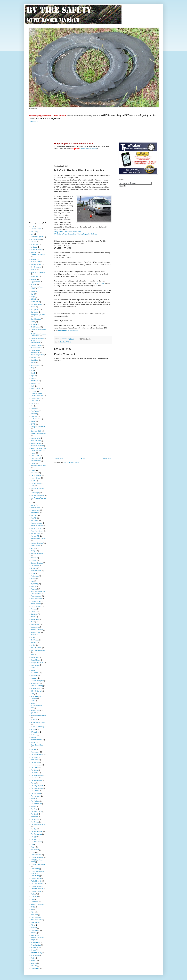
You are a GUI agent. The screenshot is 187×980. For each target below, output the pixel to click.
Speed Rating (35, 710)
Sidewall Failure (36, 688)
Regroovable (35, 624)
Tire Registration (36, 812)
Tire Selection (35, 819)
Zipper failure (35, 968)
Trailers (33, 894)
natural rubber (35, 546)
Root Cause (35, 640)
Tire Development (37, 775)
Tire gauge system (37, 786)
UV (32, 910)
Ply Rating (34, 584)
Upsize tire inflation (37, 904)
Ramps (33, 617)
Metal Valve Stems (37, 531)
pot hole (33, 586)
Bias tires (63, 342)
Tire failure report (36, 780)
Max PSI (34, 518)
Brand (33, 294)
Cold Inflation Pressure (38, 330)
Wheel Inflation (36, 945)
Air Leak (34, 242)
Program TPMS (36, 601)
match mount (35, 510)
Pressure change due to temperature (38, 592)
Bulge (33, 297)
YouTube (34, 966)
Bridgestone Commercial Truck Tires (68, 232)
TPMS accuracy (36, 855)
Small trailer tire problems (36, 697)
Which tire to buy (36, 953)
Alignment (34, 252)
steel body (34, 742)
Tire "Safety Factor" (37, 755)
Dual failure (35, 381)
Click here (34, 121)
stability (33, 737)
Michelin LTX (35, 536)
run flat (33, 645)
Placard (33, 579)
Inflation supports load (38, 466)
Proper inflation (36, 604)
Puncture (34, 609)
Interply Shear (35, 478)
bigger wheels (35, 282)
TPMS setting (35, 869)
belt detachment (36, 264)
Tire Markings (35, 801)
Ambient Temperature (38, 255)
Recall (33, 622)
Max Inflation (35, 513)
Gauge (33, 421)
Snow (33, 701)
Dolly (32, 368)
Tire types (34, 839)
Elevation (34, 391)
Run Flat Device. (36, 648)
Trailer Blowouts (36, 881)
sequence (34, 678)
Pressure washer (36, 599)
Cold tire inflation (36, 345)
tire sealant (34, 817)
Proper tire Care (36, 606)
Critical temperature (37, 355)
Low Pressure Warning (38, 498)
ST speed (34, 720)
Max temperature (36, 523)
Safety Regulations (37, 663)
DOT (32, 371)
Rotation (34, 643)
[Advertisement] (75, 132)
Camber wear (35, 302)
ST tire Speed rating (38, 727)
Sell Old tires (35, 673)
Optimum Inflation (37, 563)
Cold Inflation (35, 327)
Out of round (35, 566)
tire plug (33, 806)
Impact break (35, 456)
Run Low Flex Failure (38, 650)
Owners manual (36, 571)
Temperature (35, 752)
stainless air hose (37, 740)
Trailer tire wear (36, 891)
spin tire (33, 713)
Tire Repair (34, 814)
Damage (34, 358)
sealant (33, 670)
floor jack (34, 414)
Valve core (34, 915)
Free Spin (34, 416)
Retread (33, 635)
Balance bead (35, 262)
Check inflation (36, 319)
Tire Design (35, 773)
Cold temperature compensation (37, 342)
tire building (35, 760)
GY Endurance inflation (39, 434)
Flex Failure (35, 411)
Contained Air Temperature (35, 351)
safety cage (35, 657)
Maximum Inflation (37, 526)
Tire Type (34, 837)
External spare (36, 398)
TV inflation (35, 902)
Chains (33, 307)
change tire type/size (38, 315)
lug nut (33, 505)
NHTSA (33, 548)
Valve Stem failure (37, 920)
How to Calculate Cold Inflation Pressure (38, 449)
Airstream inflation (37, 250)
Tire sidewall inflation (38, 825)
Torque (33, 847)
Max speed (34, 521)
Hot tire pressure (36, 443)
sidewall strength (36, 691)
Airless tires (35, 245)
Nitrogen (34, 551)
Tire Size (34, 829)
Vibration (34, 928)
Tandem (33, 749)
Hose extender (36, 441)
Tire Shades (35, 822)
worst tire (34, 963)
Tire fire (33, 783)
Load (32, 486)
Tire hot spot (35, 791)
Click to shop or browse (89, 149)
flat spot (33, 409)
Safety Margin (35, 660)
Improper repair (36, 458)
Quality (33, 611)
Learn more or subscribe (68, 330)
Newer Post (59, 459)
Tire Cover (34, 767)
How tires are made (37, 446)
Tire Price (34, 809)
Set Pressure (35, 683)
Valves (33, 925)
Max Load (34, 515)
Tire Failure (35, 778)
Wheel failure (35, 942)
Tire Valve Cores (36, 842)
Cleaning (34, 324)
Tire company (35, 762)
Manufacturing (36, 508)
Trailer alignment (36, 879)
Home (83, 459)
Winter (33, 958)
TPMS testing (35, 876)
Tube (32, 899)
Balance (33, 259)
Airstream (34, 247)
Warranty (34, 933)
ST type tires (35, 732)
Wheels (33, 950)
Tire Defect (34, 770)
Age (32, 234)
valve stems (35, 922)
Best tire (34, 270)
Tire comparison (36, 765)
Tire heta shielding (37, 788)
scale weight (35, 665)
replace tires (35, 627)
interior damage (36, 475)
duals (33, 386)
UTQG (33, 907)
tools (32, 844)
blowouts (34, 291)
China (33, 322)
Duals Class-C (36, 389)
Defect (33, 363)
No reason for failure (38, 553)
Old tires (34, 560)
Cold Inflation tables (37, 338)
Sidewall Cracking (37, 686)
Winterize (34, 961)
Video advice (35, 930)
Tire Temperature (36, 832)
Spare (33, 703)
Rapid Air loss (35, 619)
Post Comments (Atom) (71, 462)
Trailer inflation (36, 886)
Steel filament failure (38, 745)
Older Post (107, 459)
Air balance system (37, 237)
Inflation (33, 463)
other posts (101, 283)
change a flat (35, 310)
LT (32, 502)
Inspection (34, 473)
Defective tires (36, 365)
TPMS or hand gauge (38, 864)
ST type (33, 729)
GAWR (33, 424)
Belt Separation (36, 267)
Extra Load (34, 401)
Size (32, 694)
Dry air (33, 373)
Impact (33, 453)
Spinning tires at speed (38, 715)
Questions (34, 614)
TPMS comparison (37, 857)
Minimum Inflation (37, 543)
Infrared (33, 470)
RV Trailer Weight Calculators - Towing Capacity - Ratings (76, 234)
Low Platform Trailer (38, 495)
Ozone (33, 573)
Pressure (34, 589)
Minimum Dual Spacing (39, 539)
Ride (32, 637)
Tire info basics (36, 793)
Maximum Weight (37, 528)
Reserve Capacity (37, 630)
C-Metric (34, 299)
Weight (68, 342)
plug (32, 581)
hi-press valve (35, 438)
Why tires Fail (35, 955)
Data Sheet (35, 360)
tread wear (34, 897)
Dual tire (34, 383)
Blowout (33, 284)
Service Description (37, 681)
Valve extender (36, 917)
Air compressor (36, 239)
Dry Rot (33, 376)
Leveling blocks (36, 483)
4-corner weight (36, 229)
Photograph (35, 576)
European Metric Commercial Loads (37, 395)
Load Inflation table (37, 488)
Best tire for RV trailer (38, 272)
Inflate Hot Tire (36, 461)
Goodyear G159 (36, 431)
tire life (33, 799)
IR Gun (33, 481)
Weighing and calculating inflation (37, 936)
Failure (33, 403)
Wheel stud (35, 948)
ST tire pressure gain (38, 722)
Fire (32, 406)
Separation (34, 676)
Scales (33, 668)
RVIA (32, 655)
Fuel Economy (36, 419)
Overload (34, 568)
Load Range (35, 493)
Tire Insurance (36, 796)
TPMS (33, 852)
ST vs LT (34, 735)
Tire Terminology (36, 834)
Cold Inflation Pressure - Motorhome (38, 335)
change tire (34, 312)
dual (32, 378)
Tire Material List (36, 804)
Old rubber (34, 558)
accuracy (34, 232)
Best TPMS (35, 277)
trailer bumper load (37, 884)
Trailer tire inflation (37, 889)
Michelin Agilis (35, 534)
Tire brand (34, 757)
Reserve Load (35, 632)
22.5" (32, 226)
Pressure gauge (36, 596)
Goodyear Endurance (38, 427)
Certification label (37, 304)
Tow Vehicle (35, 850)
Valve (33, 912)
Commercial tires (36, 348)
